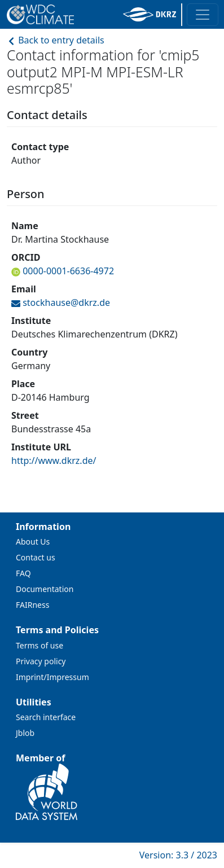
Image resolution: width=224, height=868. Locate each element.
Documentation (45, 589)
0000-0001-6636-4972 (67, 271)
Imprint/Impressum (52, 677)
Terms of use (39, 645)
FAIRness (32, 605)
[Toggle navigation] (203, 15)
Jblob (25, 733)
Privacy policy (41, 661)
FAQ (23, 573)
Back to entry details (56, 40)
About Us (33, 542)
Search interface (46, 717)
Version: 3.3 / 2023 (178, 855)
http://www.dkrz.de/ (54, 461)
